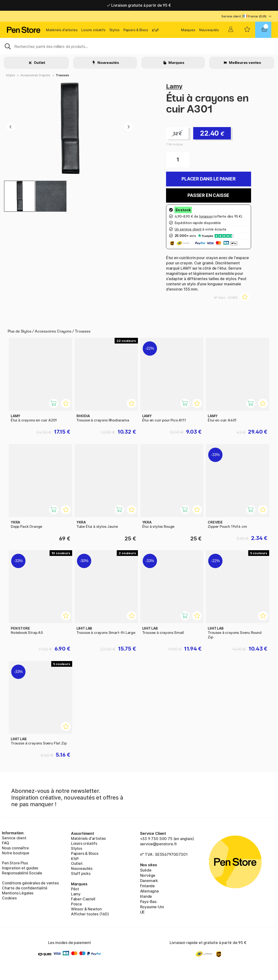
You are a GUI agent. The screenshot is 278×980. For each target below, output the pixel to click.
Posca (76, 904)
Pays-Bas (148, 902)
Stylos (114, 30)
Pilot (75, 889)
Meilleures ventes (245, 63)
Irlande (146, 896)
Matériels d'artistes (62, 30)
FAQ (5, 843)
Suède (146, 870)
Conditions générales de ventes (30, 883)
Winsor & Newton (86, 909)
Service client (231, 16)
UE (143, 912)
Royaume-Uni (152, 907)
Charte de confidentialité (25, 888)
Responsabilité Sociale (22, 873)
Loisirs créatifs (93, 30)
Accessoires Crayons (35, 75)
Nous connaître (15, 848)
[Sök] (139, 46)
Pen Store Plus (15, 863)
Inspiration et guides (20, 868)
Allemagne (149, 891)
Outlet (39, 63)
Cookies (9, 898)
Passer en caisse (208, 195)
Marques (188, 30)
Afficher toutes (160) (90, 914)
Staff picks (81, 873)
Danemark (149, 881)
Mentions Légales (18, 893)
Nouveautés (209, 30)
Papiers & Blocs (136, 30)
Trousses (62, 75)
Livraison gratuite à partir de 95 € (139, 5)
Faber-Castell (83, 899)
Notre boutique (16, 853)
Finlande (148, 886)
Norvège (148, 875)
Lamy (174, 86)
